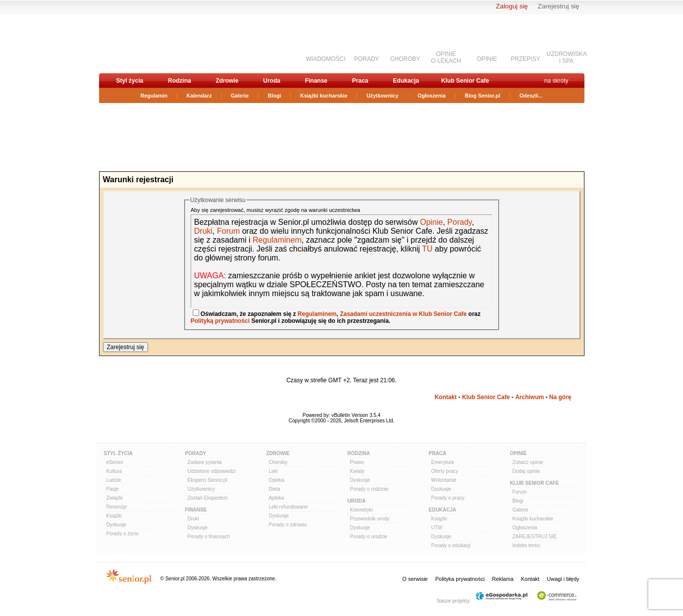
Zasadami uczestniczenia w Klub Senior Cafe (403, 314)
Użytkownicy (383, 96)
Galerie (240, 96)
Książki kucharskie (324, 96)
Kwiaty (357, 471)
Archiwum (529, 397)
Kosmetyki (362, 510)
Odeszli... (531, 96)
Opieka (277, 480)
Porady (460, 222)
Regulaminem (276, 240)
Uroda (272, 81)
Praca (360, 81)
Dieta (275, 489)
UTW (437, 528)
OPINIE (487, 59)
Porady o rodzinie (369, 489)
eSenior (115, 462)
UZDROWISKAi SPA (567, 57)
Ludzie (114, 480)
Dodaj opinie (526, 471)
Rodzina (180, 81)
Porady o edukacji (451, 545)
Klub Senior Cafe (465, 81)
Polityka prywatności (460, 579)
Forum (228, 231)
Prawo (357, 462)
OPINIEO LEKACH (446, 57)
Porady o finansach (209, 537)
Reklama (502, 579)
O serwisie (415, 579)
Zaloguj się (512, 6)
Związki (115, 498)
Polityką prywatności (220, 321)
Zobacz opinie (528, 462)
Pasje (113, 489)
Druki (203, 231)
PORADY (367, 59)
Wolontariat (444, 480)
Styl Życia (118, 453)
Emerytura (443, 462)
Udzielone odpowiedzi (212, 471)
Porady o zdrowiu (288, 525)
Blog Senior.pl (482, 96)
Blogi (275, 96)
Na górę (560, 397)
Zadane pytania (205, 462)
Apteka (277, 498)
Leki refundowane (289, 507)
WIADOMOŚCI (326, 59)
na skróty (556, 81)
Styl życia (130, 81)
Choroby (278, 462)
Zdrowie (227, 81)
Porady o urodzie (369, 537)
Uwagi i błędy (563, 579)
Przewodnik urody (370, 519)
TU (427, 249)
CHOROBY (405, 59)
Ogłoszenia (432, 96)
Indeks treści (526, 545)
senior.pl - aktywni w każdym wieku (151, 43)
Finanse (316, 81)
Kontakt (446, 397)
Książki (114, 516)
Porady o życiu (123, 534)
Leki (273, 471)
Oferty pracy (445, 471)
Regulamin (154, 96)
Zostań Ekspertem (208, 498)
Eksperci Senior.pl (208, 480)
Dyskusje (117, 525)
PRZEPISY (525, 59)
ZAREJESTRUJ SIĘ (535, 537)
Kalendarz (199, 96)
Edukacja (406, 81)
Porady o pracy (448, 498)
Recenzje (117, 507)
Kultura (114, 471)
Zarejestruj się (559, 6)
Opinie (431, 222)
